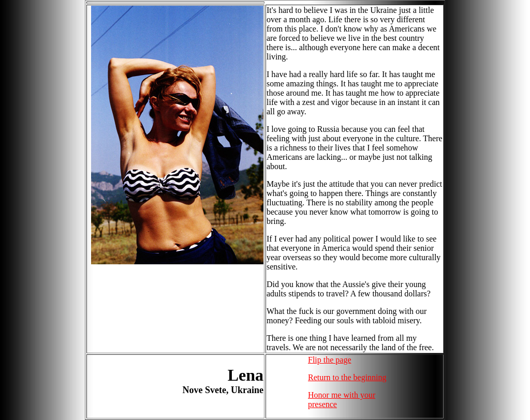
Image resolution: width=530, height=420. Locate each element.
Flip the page (330, 360)
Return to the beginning (347, 377)
